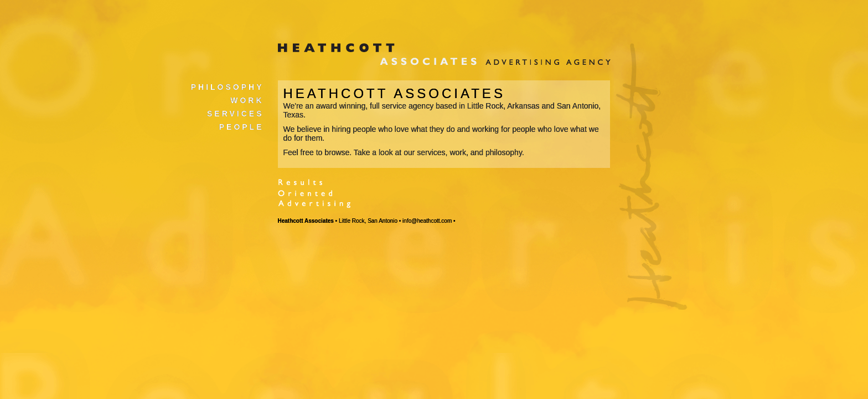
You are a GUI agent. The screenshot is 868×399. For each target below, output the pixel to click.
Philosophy (228, 87)
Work (247, 100)
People (242, 127)
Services (236, 114)
